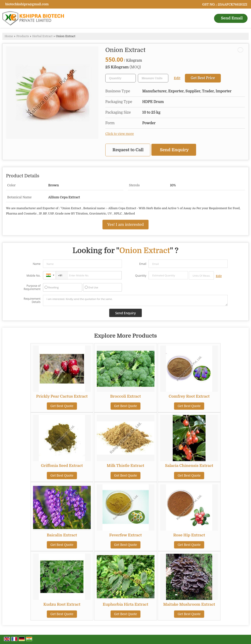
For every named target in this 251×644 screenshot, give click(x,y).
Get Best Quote (62, 406)
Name (37, 264)
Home (9, 36)
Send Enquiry (174, 150)
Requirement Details (32, 300)
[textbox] (153, 78)
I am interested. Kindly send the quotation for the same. (135, 300)
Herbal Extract (42, 36)
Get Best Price (203, 78)
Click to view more (120, 134)
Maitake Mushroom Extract (189, 604)
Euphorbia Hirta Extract (125, 604)
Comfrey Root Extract (189, 396)
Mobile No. (34, 276)
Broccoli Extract (125, 396)
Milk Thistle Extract (125, 466)
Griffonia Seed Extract (62, 466)
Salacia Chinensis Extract (189, 466)
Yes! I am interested (125, 225)
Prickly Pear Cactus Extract (62, 396)
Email (143, 264)
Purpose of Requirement (32, 287)
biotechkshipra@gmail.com (27, 4)
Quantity (141, 276)
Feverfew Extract (125, 535)
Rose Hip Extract (189, 535)
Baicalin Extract (62, 535)
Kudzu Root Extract (62, 604)
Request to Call (128, 150)
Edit (177, 78)
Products (23, 36)
